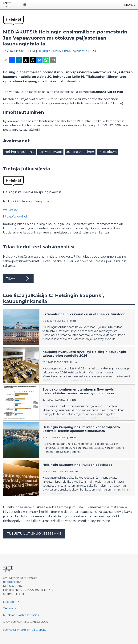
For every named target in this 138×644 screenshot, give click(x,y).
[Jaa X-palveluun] (26, 60)
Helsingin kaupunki (19, 152)
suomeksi (9, 630)
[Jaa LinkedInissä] (19, 60)
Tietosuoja (10, 608)
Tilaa (18, 279)
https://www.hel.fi (16, 216)
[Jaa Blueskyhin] (39, 60)
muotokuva (108, 152)
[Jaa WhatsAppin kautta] (46, 60)
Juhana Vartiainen (80, 152)
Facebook (10, 602)
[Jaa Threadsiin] (33, 60)
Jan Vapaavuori (50, 152)
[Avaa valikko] (25, 4)
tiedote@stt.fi (12, 582)
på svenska (39, 630)
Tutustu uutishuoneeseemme (34, 534)
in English (24, 630)
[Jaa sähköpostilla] (53, 60)
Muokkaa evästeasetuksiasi (21, 615)
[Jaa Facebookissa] (12, 60)
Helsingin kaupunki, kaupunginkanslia (62, 51)
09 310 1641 (11, 210)
